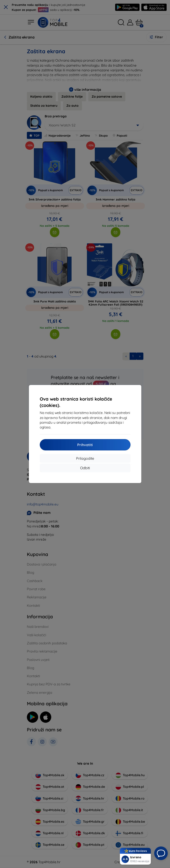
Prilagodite (85, 458)
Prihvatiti (85, 445)
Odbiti (85, 468)
